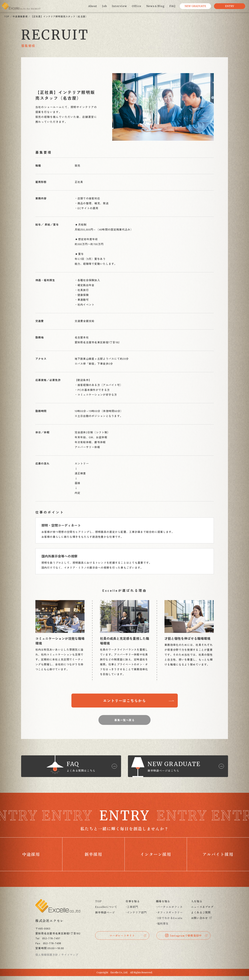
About (93, 6)
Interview (119, 6)
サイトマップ (70, 959)
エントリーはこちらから (125, 701)
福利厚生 (163, 927)
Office (137, 6)
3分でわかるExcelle (170, 922)
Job (105, 6)
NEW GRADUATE (195, 6)
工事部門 (133, 911)
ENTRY (230, 6)
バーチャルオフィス (170, 911)
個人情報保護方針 (47, 959)
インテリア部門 (137, 916)
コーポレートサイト (122, 940)
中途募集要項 (20, 16)
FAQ (172, 6)
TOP (7, 16)
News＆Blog (155, 6)
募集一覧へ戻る (124, 721)
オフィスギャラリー (170, 916)
